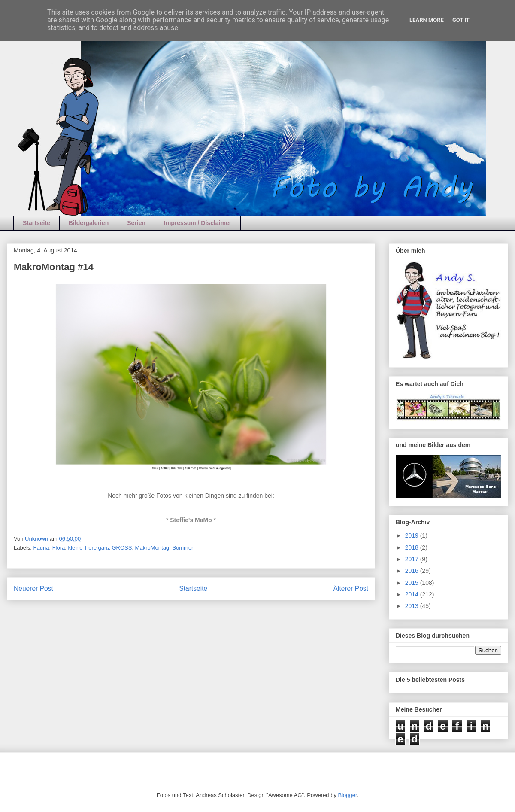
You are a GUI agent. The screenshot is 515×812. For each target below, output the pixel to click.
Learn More (427, 20)
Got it (461, 20)
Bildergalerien (89, 223)
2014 (413, 594)
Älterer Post (351, 588)
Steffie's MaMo (191, 520)
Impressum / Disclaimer (198, 223)
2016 (413, 571)
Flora (59, 548)
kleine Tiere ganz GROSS (100, 548)
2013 (413, 606)
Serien (136, 223)
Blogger (348, 795)
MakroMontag (152, 548)
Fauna (41, 548)
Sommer (183, 548)
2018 (413, 547)
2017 (413, 559)
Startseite (36, 223)
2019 (413, 535)
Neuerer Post (33, 588)
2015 (413, 583)
